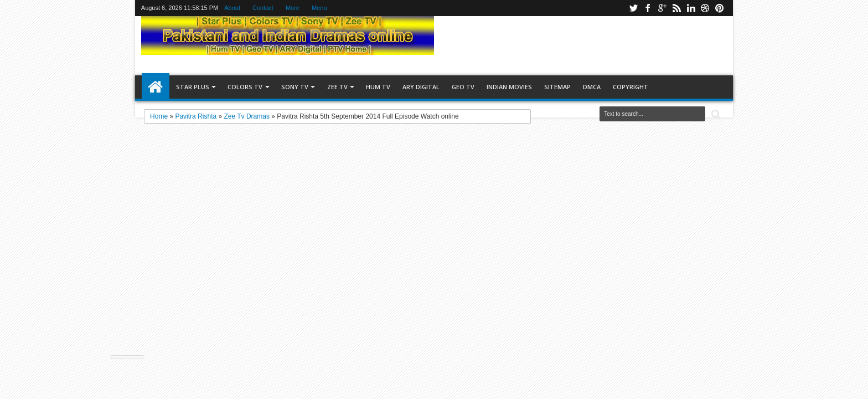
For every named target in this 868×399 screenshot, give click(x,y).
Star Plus (193, 87)
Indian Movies (509, 87)
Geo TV (463, 87)
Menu (319, 8)
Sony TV (295, 87)
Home (156, 87)
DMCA (592, 87)
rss (676, 8)
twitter (633, 8)
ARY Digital (421, 87)
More (293, 8)
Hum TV (378, 87)
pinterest (720, 8)
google (662, 8)
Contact (263, 8)
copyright (631, 87)
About (232, 8)
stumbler (705, 8)
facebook (648, 8)
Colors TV (245, 87)
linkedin (691, 8)
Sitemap (557, 87)
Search (715, 114)
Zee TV (337, 87)
